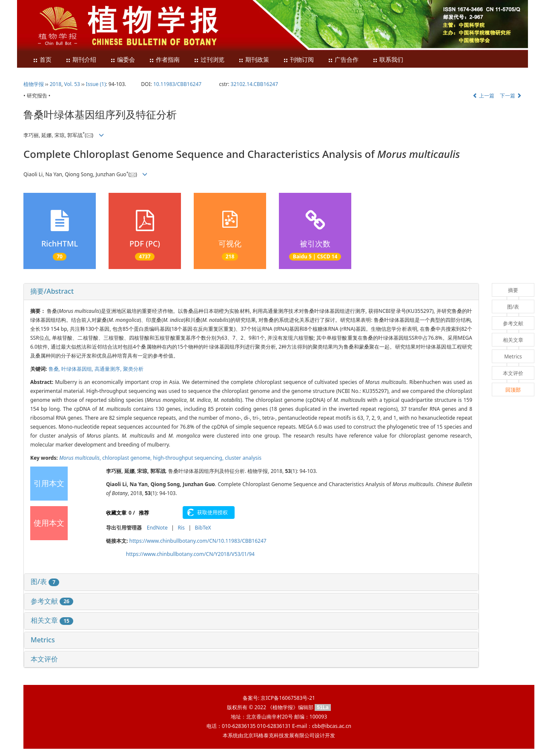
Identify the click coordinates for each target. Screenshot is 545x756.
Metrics (43, 640)
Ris (181, 528)
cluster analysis (243, 458)
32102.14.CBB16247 (254, 84)
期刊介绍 (81, 60)
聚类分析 (133, 369)
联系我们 (388, 60)
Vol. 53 (72, 84)
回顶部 (513, 390)
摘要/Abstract (52, 291)
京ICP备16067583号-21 (288, 698)
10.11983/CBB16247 (177, 84)
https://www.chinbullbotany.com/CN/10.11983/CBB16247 (198, 541)
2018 (56, 84)
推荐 (144, 513)
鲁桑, (55, 369)
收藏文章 (116, 513)
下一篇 (511, 96)
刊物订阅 (298, 60)
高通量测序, (109, 369)
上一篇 (483, 96)
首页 (42, 60)
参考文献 (52, 601)
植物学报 (34, 84)
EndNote (157, 528)
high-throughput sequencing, (189, 458)
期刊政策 (254, 60)
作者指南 (164, 60)
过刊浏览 (209, 60)
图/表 (45, 581)
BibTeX (203, 528)
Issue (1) (96, 84)
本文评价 (44, 659)
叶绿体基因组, (78, 369)
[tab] (251, 292)
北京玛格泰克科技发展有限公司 (279, 735)
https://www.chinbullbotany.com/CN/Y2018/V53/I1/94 (190, 554)
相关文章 (52, 620)
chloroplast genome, (128, 458)
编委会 (123, 60)
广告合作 (343, 60)
